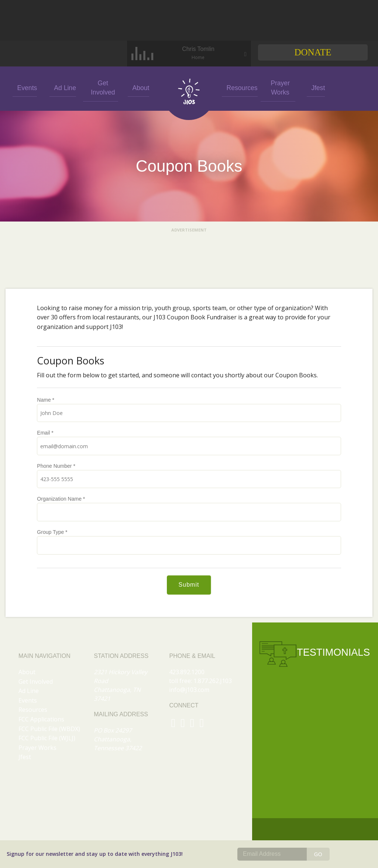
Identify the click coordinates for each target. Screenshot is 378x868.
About (138, 87)
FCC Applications (41, 719)
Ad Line (63, 87)
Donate (313, 52)
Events (25, 87)
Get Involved (101, 87)
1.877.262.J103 (213, 681)
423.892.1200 (187, 672)
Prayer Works (277, 87)
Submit (189, 585)
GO (318, 854)
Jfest (315, 87)
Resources (239, 87)
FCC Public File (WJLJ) (47, 738)
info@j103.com (189, 690)
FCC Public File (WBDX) (49, 729)
